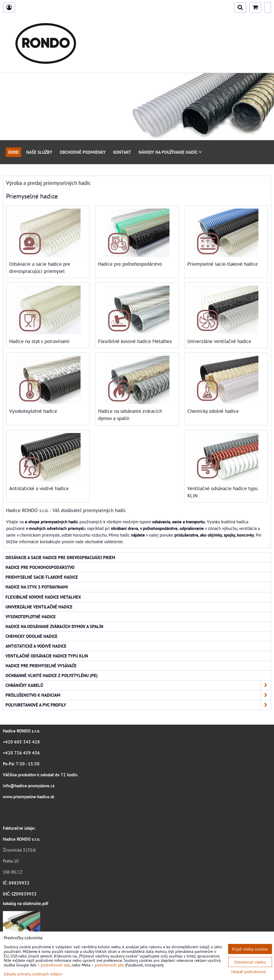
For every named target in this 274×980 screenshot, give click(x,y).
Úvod (13, 152)
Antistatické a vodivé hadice (39, 488)
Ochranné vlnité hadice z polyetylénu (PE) (52, 675)
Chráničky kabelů (138, 685)
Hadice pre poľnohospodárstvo (130, 264)
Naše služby (39, 152)
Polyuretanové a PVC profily (138, 705)
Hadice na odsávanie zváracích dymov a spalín (54, 626)
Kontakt (122, 152)
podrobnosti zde (55, 965)
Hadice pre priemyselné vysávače (41, 666)
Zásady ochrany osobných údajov (33, 974)
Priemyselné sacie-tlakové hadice (223, 264)
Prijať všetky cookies (250, 949)
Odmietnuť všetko (250, 962)
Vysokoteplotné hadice (33, 411)
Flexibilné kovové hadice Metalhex (135, 341)
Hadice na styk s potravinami (39, 341)
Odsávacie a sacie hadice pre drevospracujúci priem (60, 557)
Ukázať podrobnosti (249, 972)
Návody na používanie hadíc (170, 152)
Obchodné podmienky (83, 152)
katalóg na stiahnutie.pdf (26, 903)
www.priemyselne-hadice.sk (29, 797)
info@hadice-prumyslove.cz (29, 786)
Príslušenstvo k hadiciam (138, 695)
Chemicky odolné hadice (213, 411)
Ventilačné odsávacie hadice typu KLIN (47, 656)
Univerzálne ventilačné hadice (219, 341)
